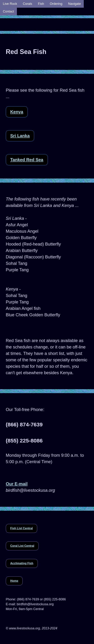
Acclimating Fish (22, 563)
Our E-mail (17, 484)
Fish (41, 4)
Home (14, 581)
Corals (27, 4)
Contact (8, 11)
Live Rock (10, 4)
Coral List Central (22, 546)
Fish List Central (21, 528)
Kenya (17, 112)
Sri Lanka (20, 136)
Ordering (56, 4)
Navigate (74, 4)
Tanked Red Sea (27, 160)
